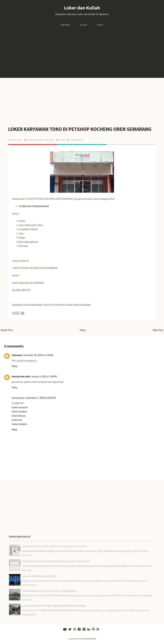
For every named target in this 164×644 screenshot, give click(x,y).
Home (83, 330)
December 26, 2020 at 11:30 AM (38, 355)
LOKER (62, 140)
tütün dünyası (19, 416)
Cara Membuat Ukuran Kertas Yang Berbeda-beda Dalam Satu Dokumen (56, 561)
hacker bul (17, 420)
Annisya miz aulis (21, 376)
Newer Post (7, 330)
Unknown (17, 355)
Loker (100, 25)
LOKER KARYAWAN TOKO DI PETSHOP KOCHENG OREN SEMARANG (80, 129)
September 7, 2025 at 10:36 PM (41, 398)
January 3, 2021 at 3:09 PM (44, 376)
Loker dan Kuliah (82, 8)
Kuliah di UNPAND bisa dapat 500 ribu (39, 576)
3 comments (77, 140)
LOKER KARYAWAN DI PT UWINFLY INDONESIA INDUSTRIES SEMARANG (54, 606)
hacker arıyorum (20, 407)
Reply (14, 366)
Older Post (158, 330)
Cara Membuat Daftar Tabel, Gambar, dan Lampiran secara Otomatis (54, 546)
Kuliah (83, 25)
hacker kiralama (19, 412)
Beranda (65, 25)
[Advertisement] (82, 52)
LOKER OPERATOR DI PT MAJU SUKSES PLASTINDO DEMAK (49, 591)
